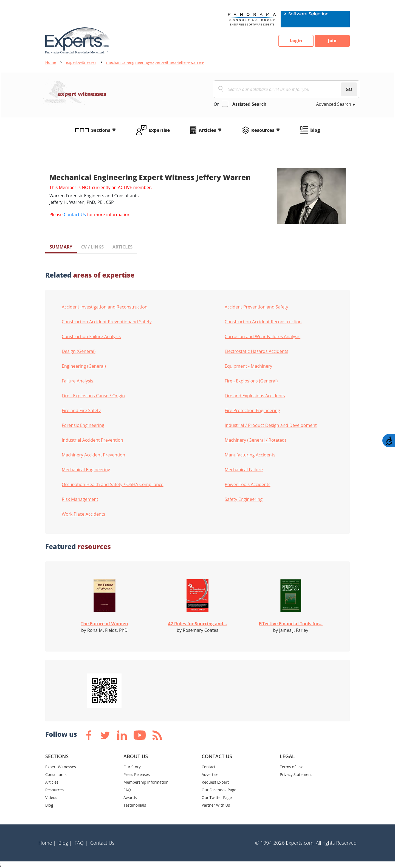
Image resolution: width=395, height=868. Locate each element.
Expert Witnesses (61, 767)
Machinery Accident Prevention (93, 455)
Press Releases (137, 774)
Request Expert (215, 782)
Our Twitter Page (217, 797)
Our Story (132, 767)
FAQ (127, 790)
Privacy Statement (296, 774)
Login (295, 41)
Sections (101, 130)
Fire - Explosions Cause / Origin (93, 396)
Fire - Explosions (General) (251, 381)
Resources (263, 130)
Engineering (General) (84, 366)
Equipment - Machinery (248, 366)
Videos (51, 797)
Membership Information (146, 782)
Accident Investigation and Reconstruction (105, 307)
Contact (208, 767)
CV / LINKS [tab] (92, 247)
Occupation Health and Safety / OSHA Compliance (113, 484)
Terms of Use (292, 767)
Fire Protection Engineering (252, 410)
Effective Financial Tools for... (291, 624)
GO (349, 89)
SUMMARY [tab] (61, 247)
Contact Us (75, 215)
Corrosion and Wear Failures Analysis (263, 336)
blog (315, 130)
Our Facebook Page (219, 790)
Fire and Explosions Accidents (255, 396)
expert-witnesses (81, 62)
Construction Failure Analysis (91, 336)
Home (51, 62)
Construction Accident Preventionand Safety (107, 322)
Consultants (56, 774)
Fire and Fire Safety (81, 410)
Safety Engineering (244, 499)
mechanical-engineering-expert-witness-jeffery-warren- (155, 62)
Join (332, 41)
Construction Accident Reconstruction (263, 322)
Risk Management (80, 499)
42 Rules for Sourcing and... (198, 624)
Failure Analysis (77, 381)
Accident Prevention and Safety (256, 307)
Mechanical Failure (244, 470)
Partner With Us (216, 805)
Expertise (159, 130)
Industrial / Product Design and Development (271, 425)
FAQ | (81, 843)
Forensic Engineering (83, 425)
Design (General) (79, 351)
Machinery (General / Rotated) (255, 440)
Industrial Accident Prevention (92, 440)
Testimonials (135, 805)
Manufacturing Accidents (250, 455)
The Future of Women (104, 624)
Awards (130, 797)
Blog (49, 805)
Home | (47, 843)
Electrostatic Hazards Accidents (256, 351)
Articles (207, 130)
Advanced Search (334, 104)
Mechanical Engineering (86, 470)
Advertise (210, 774)
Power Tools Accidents (248, 484)
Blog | (65, 843)
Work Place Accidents (83, 514)
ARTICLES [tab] (122, 247)
